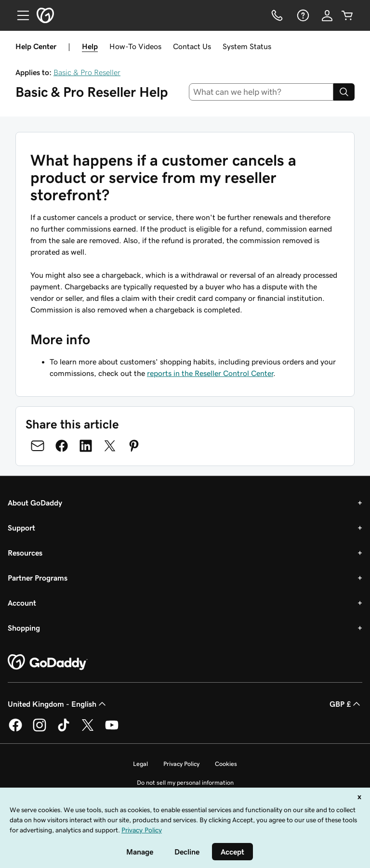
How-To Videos (135, 46)
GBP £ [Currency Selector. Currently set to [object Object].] (346, 704)
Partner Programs (38, 578)
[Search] (344, 92)
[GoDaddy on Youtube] (112, 730)
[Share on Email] (38, 446)
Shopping (24, 628)
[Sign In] (327, 15)
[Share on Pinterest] (134, 446)
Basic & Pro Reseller (87, 72)
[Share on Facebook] (62, 446)
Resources (25, 553)
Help (90, 46)
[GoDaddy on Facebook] (15, 730)
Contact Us (192, 46)
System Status (247, 46)
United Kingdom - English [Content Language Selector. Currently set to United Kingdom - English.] (58, 704)
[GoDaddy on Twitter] (88, 730)
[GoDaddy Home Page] (48, 662)
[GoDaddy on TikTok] (64, 730)
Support (21, 528)
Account (22, 603)
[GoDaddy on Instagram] (40, 730)
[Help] (302, 15)
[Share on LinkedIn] (86, 446)
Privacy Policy (181, 764)
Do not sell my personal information (185, 783)
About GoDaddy (35, 503)
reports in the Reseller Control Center (210, 373)
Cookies (226, 764)
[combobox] (261, 92)
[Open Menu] (19, 15)
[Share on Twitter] (110, 446)
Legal (140, 764)
